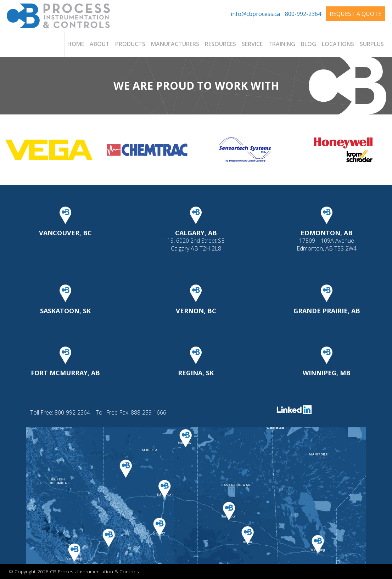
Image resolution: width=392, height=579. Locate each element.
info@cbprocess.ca (255, 14)
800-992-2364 (303, 14)
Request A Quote (355, 14)
